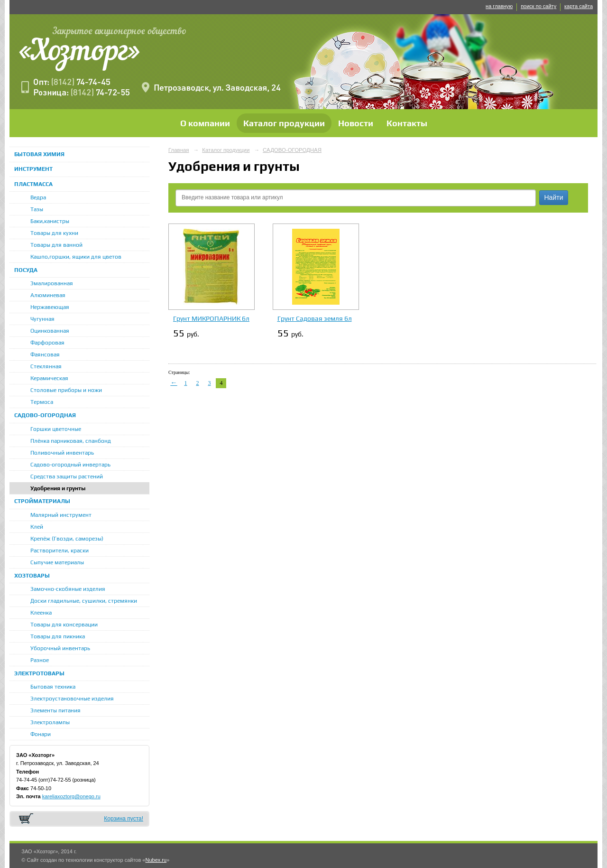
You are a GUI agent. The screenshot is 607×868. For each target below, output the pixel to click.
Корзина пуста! (124, 819)
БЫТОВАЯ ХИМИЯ (39, 154)
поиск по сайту (538, 6)
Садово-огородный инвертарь (70, 465)
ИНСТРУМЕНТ (33, 169)
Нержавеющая (50, 307)
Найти (554, 197)
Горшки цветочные (56, 429)
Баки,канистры (50, 221)
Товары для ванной (56, 245)
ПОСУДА (26, 270)
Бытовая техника (53, 687)
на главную (499, 6)
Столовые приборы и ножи (66, 390)
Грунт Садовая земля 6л (315, 318)
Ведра (38, 197)
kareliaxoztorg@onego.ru (71, 796)
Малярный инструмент (61, 515)
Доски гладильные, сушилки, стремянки (84, 601)
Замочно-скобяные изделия (68, 589)
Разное (40, 660)
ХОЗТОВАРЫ (32, 576)
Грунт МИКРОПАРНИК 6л (211, 318)
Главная (179, 150)
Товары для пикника (58, 636)
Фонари (41, 734)
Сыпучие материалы (57, 562)
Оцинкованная (50, 331)
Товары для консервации (64, 625)
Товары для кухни (54, 233)
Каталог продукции (284, 123)
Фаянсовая (45, 355)
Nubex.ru (156, 860)
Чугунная (42, 319)
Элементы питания (55, 710)
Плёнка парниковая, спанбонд (71, 441)
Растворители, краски (60, 551)
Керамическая (49, 378)
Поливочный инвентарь (62, 453)
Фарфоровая (47, 343)
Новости (356, 123)
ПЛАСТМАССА (33, 184)
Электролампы (50, 722)
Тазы (37, 209)
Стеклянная (46, 366)
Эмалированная (52, 283)
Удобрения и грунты (58, 488)
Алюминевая (48, 295)
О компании (205, 123)
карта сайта (579, 6)
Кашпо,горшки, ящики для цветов (76, 257)
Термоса (42, 402)
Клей (37, 527)
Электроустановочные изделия (72, 699)
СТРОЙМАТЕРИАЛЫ (42, 501)
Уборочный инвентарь (60, 648)
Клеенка (41, 613)
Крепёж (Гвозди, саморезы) (67, 539)
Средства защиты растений (67, 476)
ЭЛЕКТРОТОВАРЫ (39, 673)
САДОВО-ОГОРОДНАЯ (45, 415)
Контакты (407, 123)
